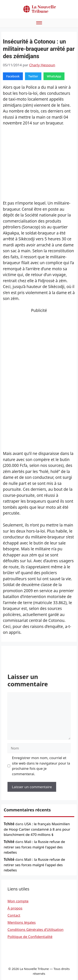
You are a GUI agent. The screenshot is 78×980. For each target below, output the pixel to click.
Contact (14, 915)
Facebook (13, 76)
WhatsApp (54, 76)
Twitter (33, 76)
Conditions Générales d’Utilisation (35, 929)
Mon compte (18, 901)
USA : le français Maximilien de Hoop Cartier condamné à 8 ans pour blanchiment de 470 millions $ (37, 829)
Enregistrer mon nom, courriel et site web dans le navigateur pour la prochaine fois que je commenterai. (41, 766)
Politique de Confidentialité (30, 937)
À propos (15, 908)
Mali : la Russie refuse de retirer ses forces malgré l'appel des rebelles (34, 847)
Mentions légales (22, 922)
